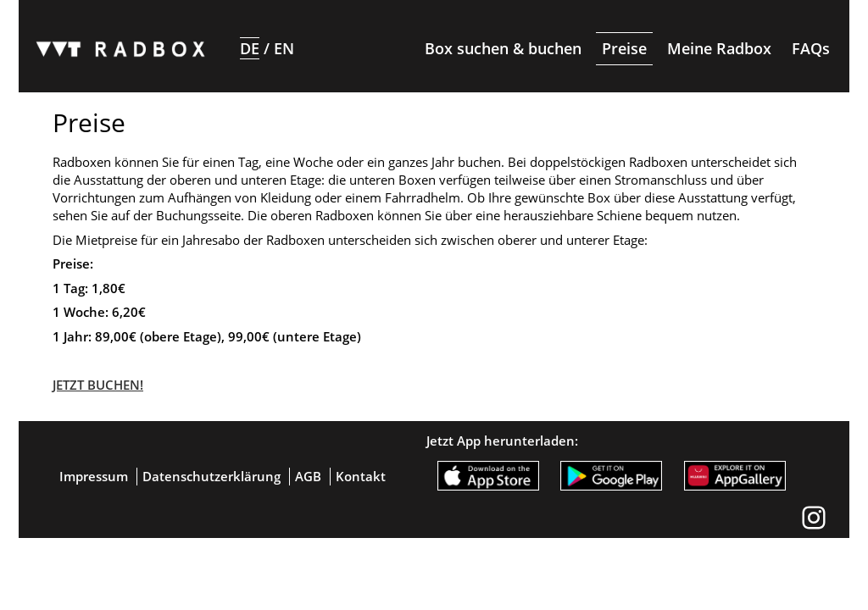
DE (250, 48)
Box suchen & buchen (503, 48)
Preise (624, 48)
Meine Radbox (719, 48)
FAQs (811, 48)
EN (284, 48)
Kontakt (361, 476)
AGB (308, 476)
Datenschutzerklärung (211, 476)
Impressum (94, 476)
